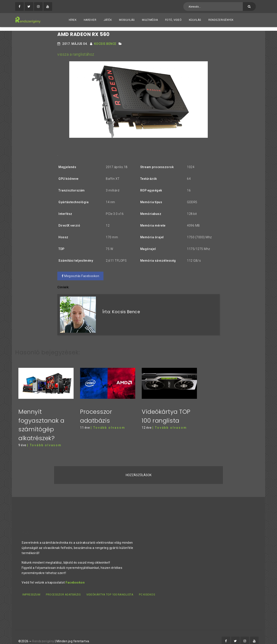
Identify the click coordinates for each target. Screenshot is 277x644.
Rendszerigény (43, 633)
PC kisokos (148, 587)
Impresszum (31, 587)
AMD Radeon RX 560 (84, 31)
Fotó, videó (173, 20)
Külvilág (195, 20)
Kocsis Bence (105, 40)
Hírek (73, 20)
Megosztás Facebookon (80, 272)
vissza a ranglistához (76, 51)
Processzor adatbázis (64, 587)
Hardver (90, 20)
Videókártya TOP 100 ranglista (111, 587)
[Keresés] (249, 6)
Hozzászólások (139, 468)
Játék (108, 20)
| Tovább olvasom (44, 438)
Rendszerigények (221, 20)
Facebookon (75, 575)
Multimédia (150, 20)
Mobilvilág (127, 20)
